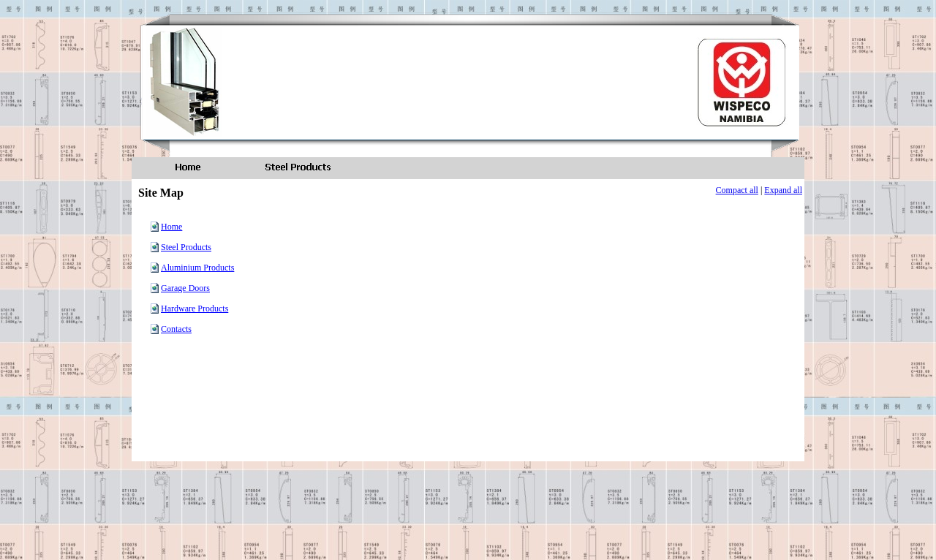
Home (171, 227)
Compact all (737, 190)
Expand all (783, 190)
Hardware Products (195, 309)
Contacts (176, 329)
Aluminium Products (197, 268)
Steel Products (186, 247)
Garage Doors (185, 288)
